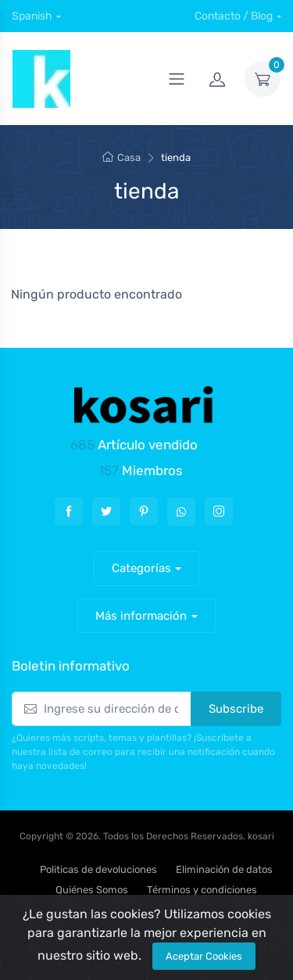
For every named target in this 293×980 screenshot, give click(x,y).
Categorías (141, 568)
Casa (121, 157)
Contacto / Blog (234, 16)
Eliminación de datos (224, 869)
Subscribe (236, 709)
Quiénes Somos (92, 890)
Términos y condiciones (202, 890)
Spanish (32, 16)
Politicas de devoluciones (98, 869)
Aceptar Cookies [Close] (204, 956)
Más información (141, 616)
